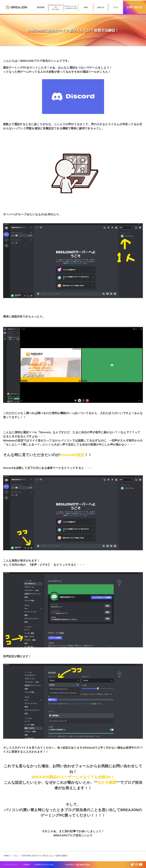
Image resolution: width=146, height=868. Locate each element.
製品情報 (41, 7)
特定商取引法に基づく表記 (44, 865)
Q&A (86, 7)
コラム (116, 7)
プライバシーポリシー (11, 865)
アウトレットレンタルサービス (71, 7)
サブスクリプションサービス (56, 7)
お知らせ (101, 7)
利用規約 (27, 865)
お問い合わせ (135, 7)
